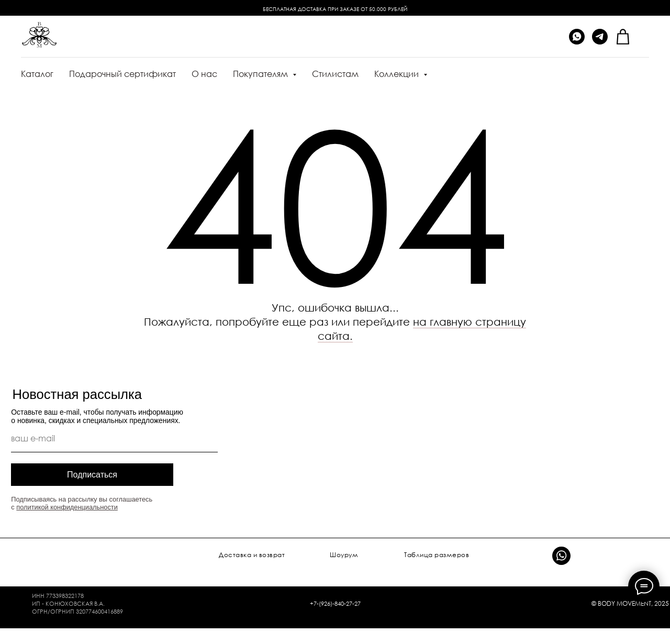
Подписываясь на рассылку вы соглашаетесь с (82, 503)
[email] (114, 438)
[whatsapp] (577, 37)
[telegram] (600, 37)
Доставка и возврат (252, 555)
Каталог (37, 74)
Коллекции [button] (398, 74)
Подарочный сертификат (122, 74)
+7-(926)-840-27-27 (335, 603)
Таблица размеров (437, 555)
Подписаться (92, 475)
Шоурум (344, 555)
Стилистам (335, 74)
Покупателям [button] (261, 74)
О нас (204, 74)
